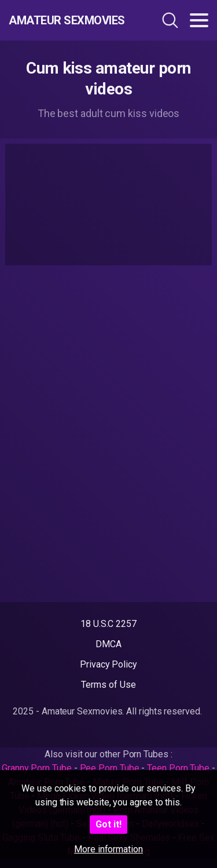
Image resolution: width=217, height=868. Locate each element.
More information (108, 849)
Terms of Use (108, 685)
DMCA (108, 644)
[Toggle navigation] (199, 20)
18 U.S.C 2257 (108, 624)
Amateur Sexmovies (67, 20)
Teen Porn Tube (178, 768)
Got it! (108, 824)
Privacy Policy (108, 664)
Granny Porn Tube (37, 768)
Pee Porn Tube (110, 768)
